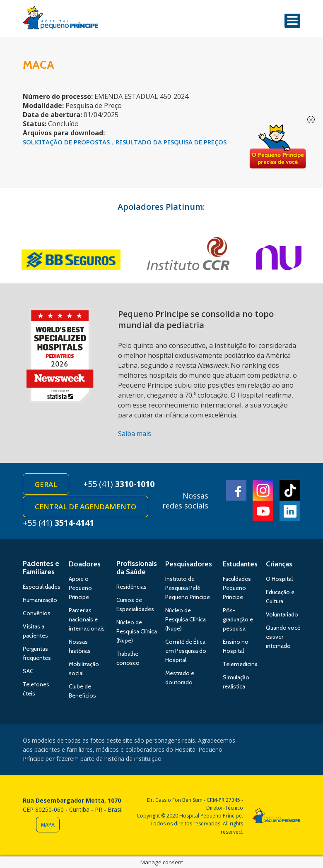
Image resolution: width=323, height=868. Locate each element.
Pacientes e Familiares (41, 568)
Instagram (263, 490)
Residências (131, 587)
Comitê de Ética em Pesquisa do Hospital (186, 651)
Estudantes (240, 564)
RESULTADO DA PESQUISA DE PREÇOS (171, 142)
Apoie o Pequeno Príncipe (80, 588)
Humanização (40, 600)
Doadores (85, 564)
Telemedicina (240, 664)
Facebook (236, 490)
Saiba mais (135, 434)
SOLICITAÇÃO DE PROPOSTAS (67, 142)
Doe (277, 147)
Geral (46, 484)
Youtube (263, 511)
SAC (28, 671)
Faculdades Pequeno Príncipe (237, 588)
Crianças (279, 564)
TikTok (290, 490)
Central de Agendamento (86, 507)
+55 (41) (119, 484)
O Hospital (279, 579)
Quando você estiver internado (283, 637)
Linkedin (290, 511)
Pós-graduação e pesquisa (238, 619)
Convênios (37, 613)
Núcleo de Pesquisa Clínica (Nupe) (137, 631)
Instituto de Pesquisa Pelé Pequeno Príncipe (188, 588)
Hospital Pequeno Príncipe (60, 19)
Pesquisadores (189, 564)
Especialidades (42, 587)
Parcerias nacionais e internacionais (87, 619)
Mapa (48, 825)
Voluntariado (282, 614)
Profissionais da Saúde (137, 568)
